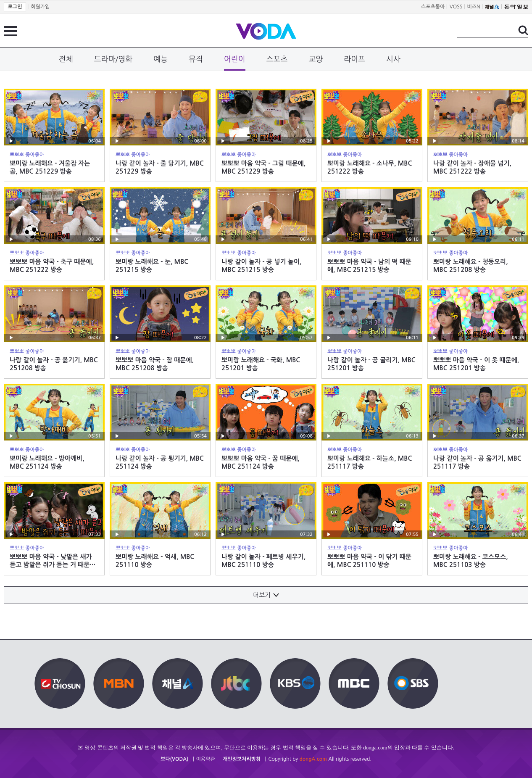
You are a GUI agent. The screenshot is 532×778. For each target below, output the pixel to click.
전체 (66, 59)
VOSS (456, 7)
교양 (316, 59)
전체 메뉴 (10, 31)
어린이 (235, 59)
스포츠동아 (433, 7)
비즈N (474, 7)
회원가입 (40, 7)
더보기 (266, 595)
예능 (161, 59)
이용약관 (206, 759)
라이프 (354, 59)
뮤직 (196, 59)
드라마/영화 (113, 59)
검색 (523, 30)
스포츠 (277, 59)
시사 (393, 59)
